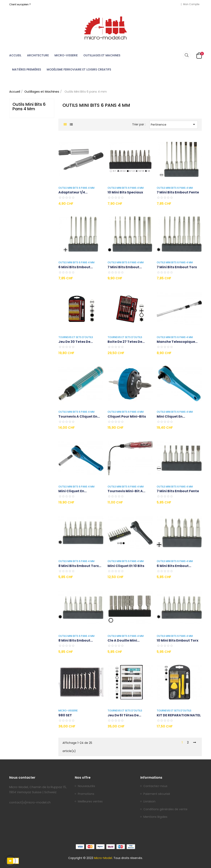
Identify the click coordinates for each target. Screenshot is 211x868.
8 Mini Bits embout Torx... (80, 566)
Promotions (86, 794)
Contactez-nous (155, 786)
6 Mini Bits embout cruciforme (173, 566)
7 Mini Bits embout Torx (177, 267)
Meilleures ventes (90, 802)
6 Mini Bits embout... (76, 267)
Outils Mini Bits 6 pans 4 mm (29, 107)
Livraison (149, 802)
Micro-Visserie (68, 711)
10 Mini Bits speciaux (125, 192)
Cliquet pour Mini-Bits (127, 416)
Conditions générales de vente (165, 809)
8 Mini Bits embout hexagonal (74, 641)
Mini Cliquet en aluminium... (170, 417)
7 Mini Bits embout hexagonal (123, 267)
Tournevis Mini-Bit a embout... (125, 491)
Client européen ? (20, 4)
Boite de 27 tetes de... (126, 342)
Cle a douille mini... (124, 640)
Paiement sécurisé (157, 794)
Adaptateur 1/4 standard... (72, 193)
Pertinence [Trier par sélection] (174, 124)
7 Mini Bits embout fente (178, 192)
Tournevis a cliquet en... (79, 416)
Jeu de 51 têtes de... (124, 715)
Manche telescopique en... (176, 342)
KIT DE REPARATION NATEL (179, 715)
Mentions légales (155, 817)
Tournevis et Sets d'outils (76, 337)
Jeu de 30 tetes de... (76, 342)
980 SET (65, 715)
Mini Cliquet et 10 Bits (126, 566)
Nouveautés (86, 786)
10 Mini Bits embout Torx (178, 640)
